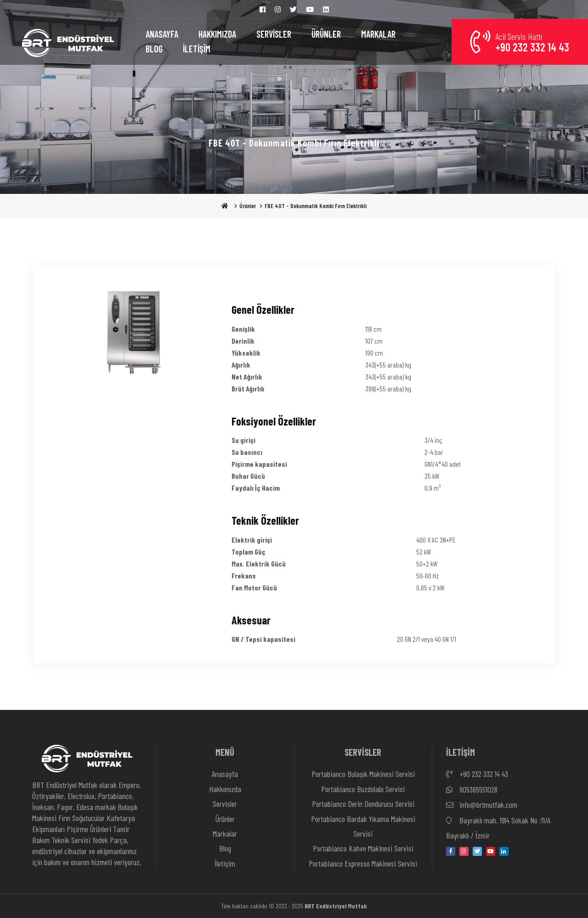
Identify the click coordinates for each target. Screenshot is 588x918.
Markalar (225, 833)
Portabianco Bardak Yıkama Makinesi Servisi (363, 826)
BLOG (154, 49)
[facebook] (451, 851)
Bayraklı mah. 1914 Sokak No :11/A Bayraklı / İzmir (498, 827)
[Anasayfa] (68, 42)
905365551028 (472, 790)
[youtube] (491, 851)
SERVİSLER (274, 34)
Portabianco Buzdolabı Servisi (363, 789)
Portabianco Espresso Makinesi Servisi (363, 863)
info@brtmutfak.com (482, 805)
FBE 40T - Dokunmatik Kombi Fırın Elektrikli (316, 206)
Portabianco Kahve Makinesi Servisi (363, 848)
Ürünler (248, 206)
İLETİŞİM (197, 49)
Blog (225, 848)
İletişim (225, 863)
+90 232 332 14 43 (477, 774)
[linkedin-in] (504, 851)
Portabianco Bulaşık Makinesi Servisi (363, 774)
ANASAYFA (162, 34)
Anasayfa (225, 774)
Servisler (225, 804)
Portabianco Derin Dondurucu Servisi (363, 804)
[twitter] (477, 851)
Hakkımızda (225, 789)
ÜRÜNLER (326, 34)
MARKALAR (378, 34)
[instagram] (464, 851)
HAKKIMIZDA (217, 34)
